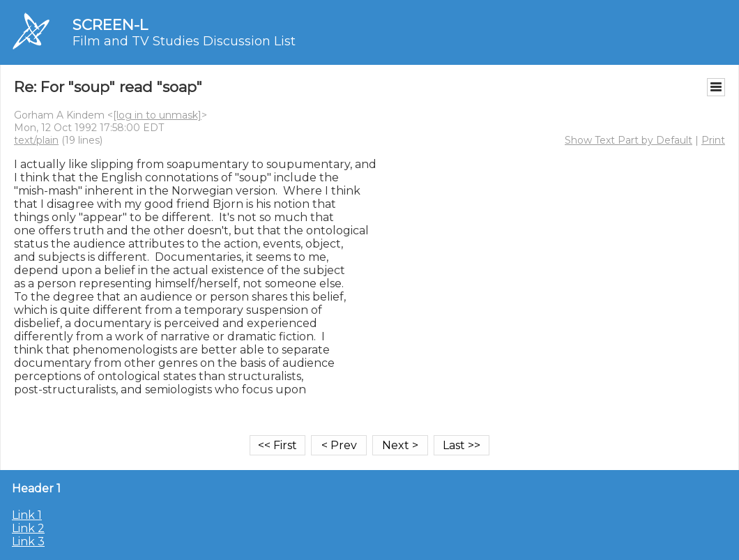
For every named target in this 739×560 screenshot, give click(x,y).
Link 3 (28, 542)
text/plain (36, 140)
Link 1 (27, 515)
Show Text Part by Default (628, 140)
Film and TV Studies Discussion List (184, 41)
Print (713, 140)
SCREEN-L (110, 25)
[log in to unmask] (157, 115)
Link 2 (28, 528)
